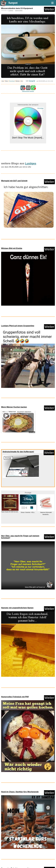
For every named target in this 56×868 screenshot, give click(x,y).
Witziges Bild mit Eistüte (12, 248)
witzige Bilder (19, 10)
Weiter (49, 9)
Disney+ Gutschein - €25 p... (28, 512)
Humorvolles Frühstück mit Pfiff (15, 697)
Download (12, 81)
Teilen (7, 81)
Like (3, 81)
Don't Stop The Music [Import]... (28, 138)
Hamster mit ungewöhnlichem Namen (17, 608)
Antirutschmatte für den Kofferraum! (18, 452)
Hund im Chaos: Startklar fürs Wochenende (20, 792)
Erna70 (32, 81)
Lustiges (11, 10)
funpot (13, 3)
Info (22, 81)
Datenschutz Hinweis (28, 91)
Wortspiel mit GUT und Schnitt (14, 181)
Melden (18, 81)
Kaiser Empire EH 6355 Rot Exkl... (10, 512)
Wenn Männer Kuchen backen (14, 407)
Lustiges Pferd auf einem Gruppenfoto (18, 326)
